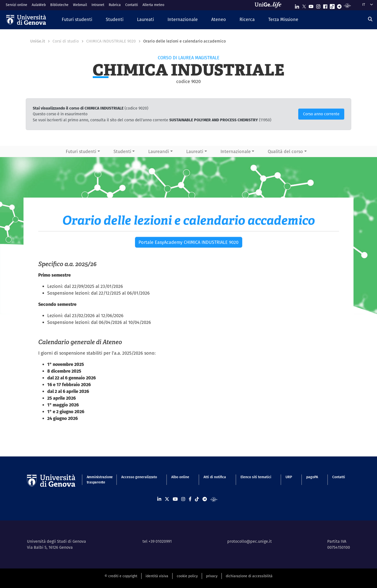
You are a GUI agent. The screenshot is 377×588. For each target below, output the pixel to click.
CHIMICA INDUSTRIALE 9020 (111, 41)
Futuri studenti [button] (81, 151)
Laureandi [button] (159, 151)
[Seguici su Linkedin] (297, 5)
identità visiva (157, 576)
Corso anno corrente (321, 114)
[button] (77, 20)
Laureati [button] (195, 151)
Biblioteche (59, 5)
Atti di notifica (215, 477)
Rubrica (115, 5)
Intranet (98, 5)
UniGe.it (38, 41)
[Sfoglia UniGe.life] (270, 5)
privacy (212, 576)
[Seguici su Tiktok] (332, 5)
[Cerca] (370, 19)
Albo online (180, 477)
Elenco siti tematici (256, 477)
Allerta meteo (153, 5)
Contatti (132, 5)
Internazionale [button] (236, 151)
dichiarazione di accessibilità (249, 576)
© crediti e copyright (121, 576)
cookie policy (187, 576)
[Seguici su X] (304, 5)
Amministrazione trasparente (97, 480)
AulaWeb (39, 5)
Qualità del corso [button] (285, 151)
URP (289, 477)
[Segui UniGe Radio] (347, 5)
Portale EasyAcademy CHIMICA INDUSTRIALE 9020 (188, 242)
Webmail (80, 5)
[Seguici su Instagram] (318, 5)
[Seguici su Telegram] (339, 5)
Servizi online (16, 5)
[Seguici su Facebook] (325, 5)
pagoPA (312, 477)
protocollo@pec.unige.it (249, 541)
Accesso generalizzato (139, 477)
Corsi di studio (66, 41)
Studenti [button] (122, 151)
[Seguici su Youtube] (311, 5)
